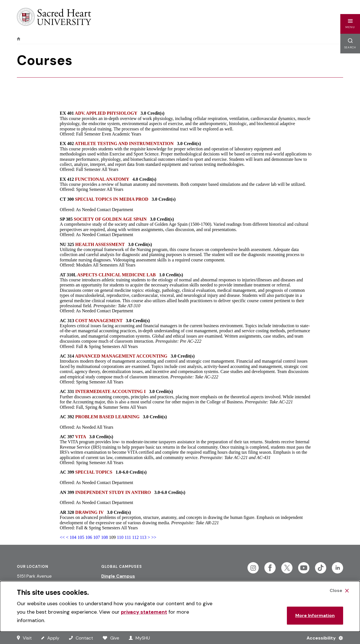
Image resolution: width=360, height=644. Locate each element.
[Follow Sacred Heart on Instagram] (253, 568)
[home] (19, 39)
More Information (315, 615)
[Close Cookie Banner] (339, 591)
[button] (350, 24)
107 (97, 537)
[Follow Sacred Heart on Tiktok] (321, 568)
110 (120, 537)
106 (89, 537)
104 (73, 537)
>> (154, 537)
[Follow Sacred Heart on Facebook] (270, 568)
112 (135, 537)
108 (105, 537)
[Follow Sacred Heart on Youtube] (304, 568)
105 (81, 537)
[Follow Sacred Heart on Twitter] (287, 568)
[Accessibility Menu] (322, 638)
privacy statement (144, 612)
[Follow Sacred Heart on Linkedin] (337, 568)
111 (128, 537)
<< (62, 537)
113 (143, 537)
